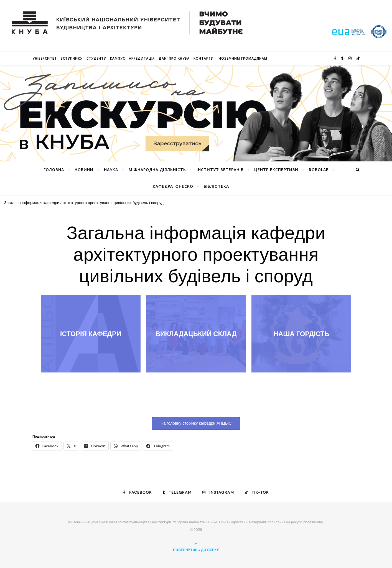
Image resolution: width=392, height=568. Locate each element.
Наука (111, 170)
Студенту (96, 58)
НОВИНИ (84, 170)
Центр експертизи (276, 170)
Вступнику (72, 58)
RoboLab (319, 170)
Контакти (204, 58)
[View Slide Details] (196, 113)
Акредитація (142, 58)
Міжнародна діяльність (157, 170)
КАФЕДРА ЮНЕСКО (173, 186)
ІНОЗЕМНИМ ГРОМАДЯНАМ (242, 58)
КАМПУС (118, 58)
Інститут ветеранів (220, 170)
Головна (54, 170)
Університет (45, 58)
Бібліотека (216, 186)
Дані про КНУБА (174, 58)
